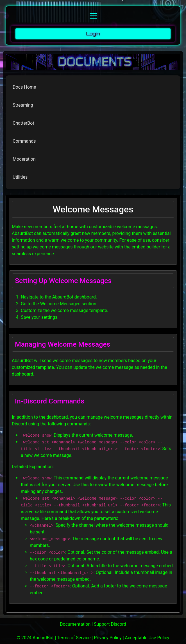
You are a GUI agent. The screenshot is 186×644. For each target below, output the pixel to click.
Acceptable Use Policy (147, 638)
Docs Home (24, 87)
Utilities (20, 177)
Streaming (23, 105)
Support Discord (110, 624)
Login (93, 34)
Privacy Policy (108, 638)
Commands (24, 141)
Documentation (75, 624)
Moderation (24, 159)
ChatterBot (23, 123)
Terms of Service (74, 638)
